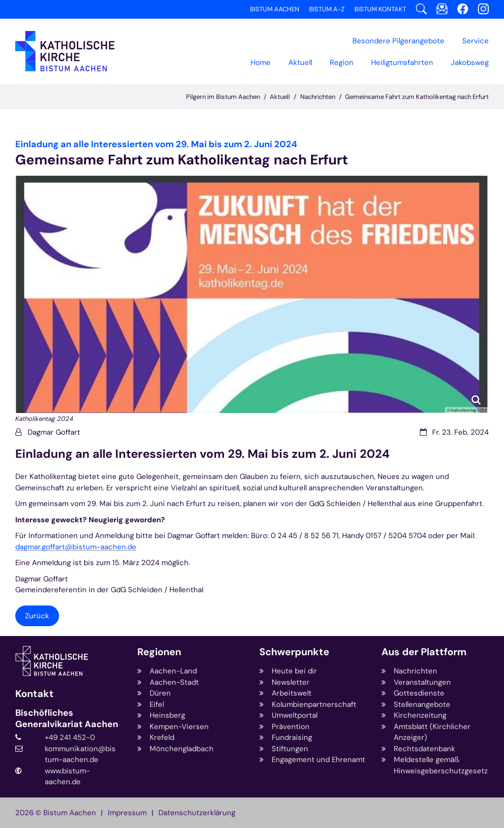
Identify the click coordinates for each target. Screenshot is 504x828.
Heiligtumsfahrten (402, 63)
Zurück (37, 616)
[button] (342, 63)
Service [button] (475, 41)
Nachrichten (318, 97)
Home (261, 63)
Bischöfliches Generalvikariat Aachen (67, 718)
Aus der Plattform (424, 652)
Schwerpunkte (294, 652)
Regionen (159, 652)
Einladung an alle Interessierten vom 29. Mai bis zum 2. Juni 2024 (203, 454)
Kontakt (34, 694)
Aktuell (280, 97)
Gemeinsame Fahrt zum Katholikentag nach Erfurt (417, 97)
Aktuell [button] (300, 63)
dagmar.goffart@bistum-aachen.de (76, 547)
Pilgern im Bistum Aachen (223, 97)
